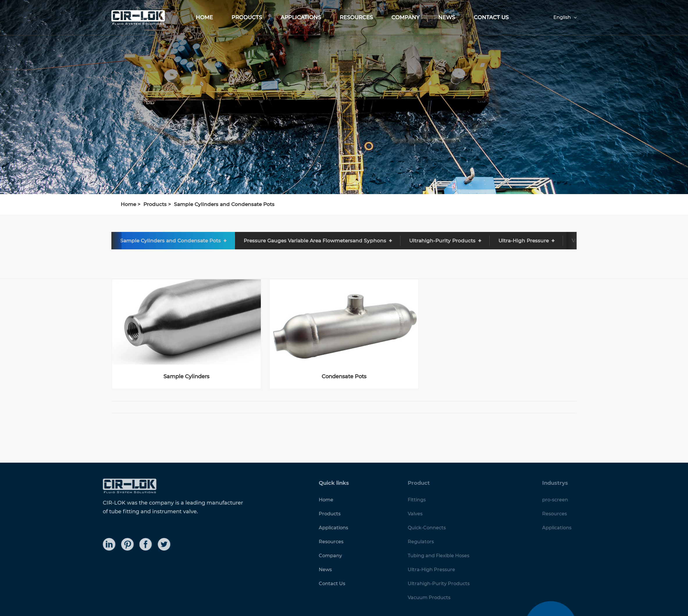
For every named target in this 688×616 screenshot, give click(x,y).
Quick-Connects (26, 241)
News (447, 17)
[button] (103, 241)
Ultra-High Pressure (524, 241)
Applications (301, 17)
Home (204, 17)
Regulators (83, 241)
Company (406, 17)
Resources (356, 17)
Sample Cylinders (186, 377)
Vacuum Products (595, 241)
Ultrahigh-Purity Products (442, 241)
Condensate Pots (344, 377)
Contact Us (491, 17)
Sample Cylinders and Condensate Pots (224, 204)
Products (247, 17)
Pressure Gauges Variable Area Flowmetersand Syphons (315, 241)
